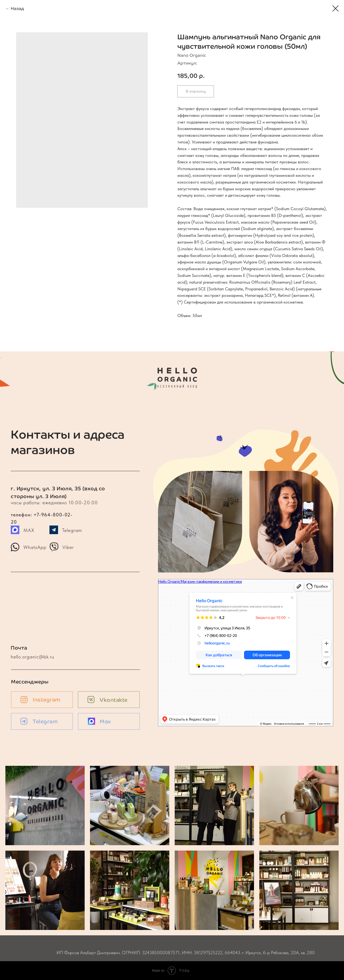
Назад (17, 8)
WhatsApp (35, 547)
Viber (68, 547)
